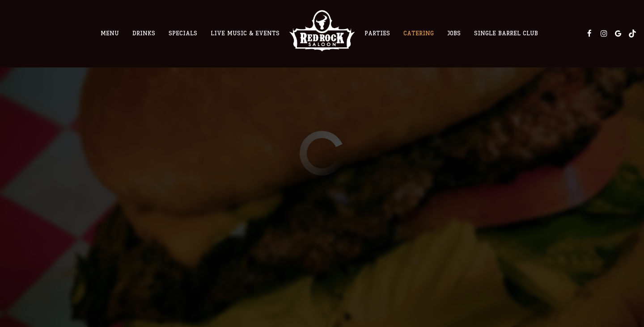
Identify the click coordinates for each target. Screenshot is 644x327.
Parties (377, 33)
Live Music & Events (245, 33)
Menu (110, 33)
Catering (419, 33)
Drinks (144, 33)
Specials (183, 33)
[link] (322, 31)
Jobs (454, 33)
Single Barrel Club (506, 33)
